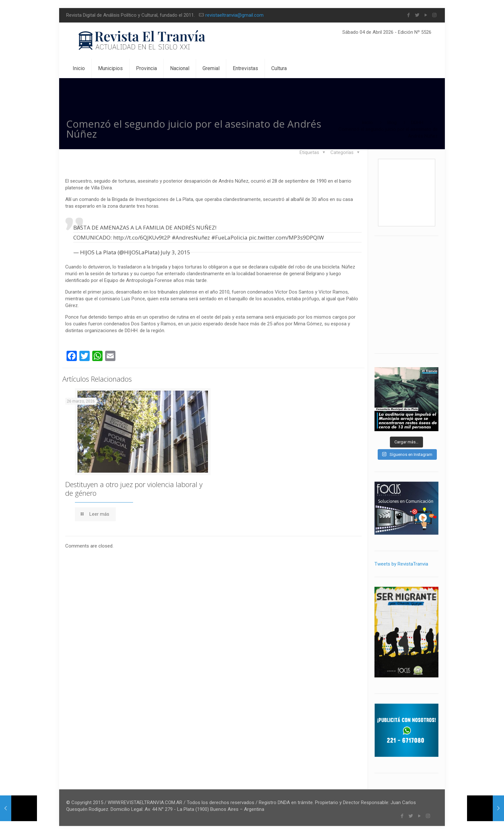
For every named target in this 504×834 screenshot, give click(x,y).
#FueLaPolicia (229, 237)
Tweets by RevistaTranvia (401, 564)
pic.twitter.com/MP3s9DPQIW (286, 237)
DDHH (417, 122)
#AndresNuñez (191, 237)
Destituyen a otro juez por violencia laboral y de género (134, 489)
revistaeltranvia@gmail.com (234, 15)
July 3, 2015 (175, 252)
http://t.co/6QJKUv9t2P (142, 237)
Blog (392, 122)
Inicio (367, 122)
